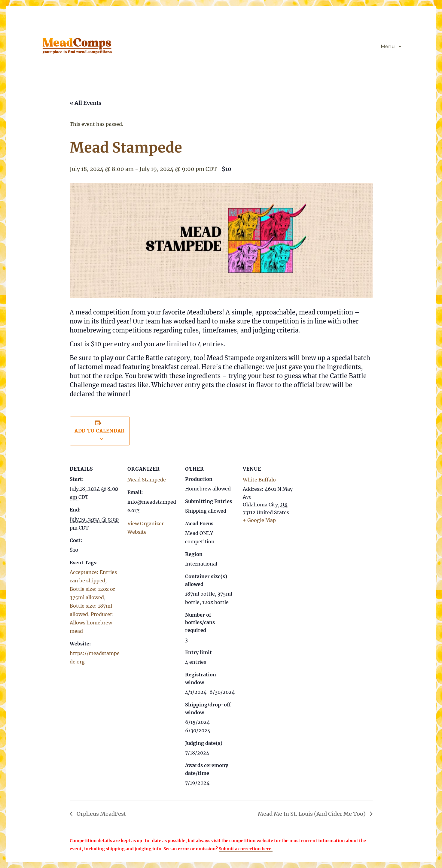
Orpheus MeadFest (101, 814)
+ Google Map (259, 520)
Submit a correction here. (246, 849)
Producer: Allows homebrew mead (92, 623)
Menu (388, 46)
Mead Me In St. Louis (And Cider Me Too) (312, 814)
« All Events (85, 103)
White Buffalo (259, 480)
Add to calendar (100, 431)
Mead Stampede (147, 480)
